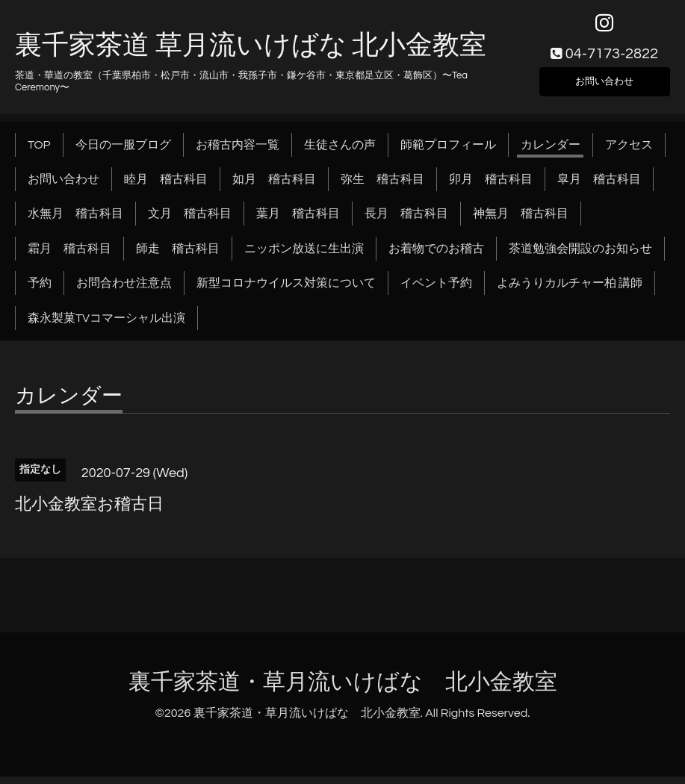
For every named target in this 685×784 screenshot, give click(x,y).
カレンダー (551, 152)
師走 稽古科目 (178, 256)
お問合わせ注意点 (124, 291)
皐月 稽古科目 (599, 187)
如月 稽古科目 (274, 187)
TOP (39, 152)
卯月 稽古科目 (491, 187)
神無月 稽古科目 (521, 222)
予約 (40, 291)
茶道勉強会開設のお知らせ (580, 256)
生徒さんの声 (340, 152)
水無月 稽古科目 (75, 222)
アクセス (629, 152)
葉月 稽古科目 (298, 222)
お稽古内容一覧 (238, 152)
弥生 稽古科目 (382, 187)
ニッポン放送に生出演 (304, 256)
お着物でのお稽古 (436, 256)
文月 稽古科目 (190, 222)
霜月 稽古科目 (69, 256)
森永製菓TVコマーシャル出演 (106, 326)
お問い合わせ (604, 87)
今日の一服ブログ (123, 152)
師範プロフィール (448, 152)
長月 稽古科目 (406, 222)
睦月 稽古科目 (166, 187)
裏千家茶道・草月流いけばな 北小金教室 (343, 690)
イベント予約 (436, 291)
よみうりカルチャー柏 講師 (570, 291)
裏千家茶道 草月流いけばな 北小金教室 (251, 54)
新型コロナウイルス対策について (286, 291)
